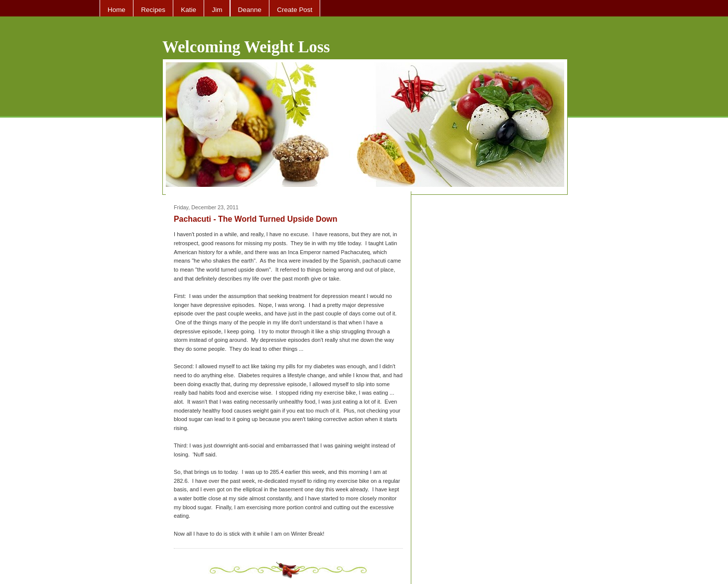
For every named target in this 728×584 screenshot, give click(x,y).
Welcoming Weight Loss (246, 47)
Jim (217, 10)
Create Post (295, 10)
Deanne (250, 10)
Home (117, 10)
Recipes (153, 10)
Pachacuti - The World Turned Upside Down (255, 219)
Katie (188, 10)
